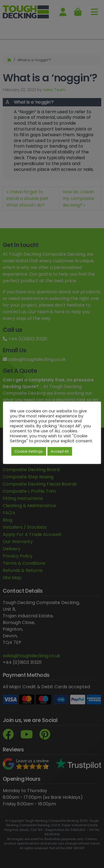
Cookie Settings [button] (29, 451)
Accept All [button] (60, 451)
